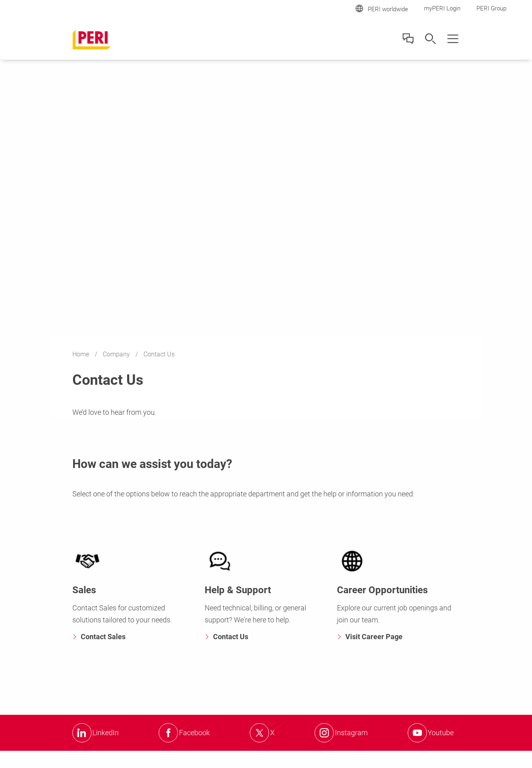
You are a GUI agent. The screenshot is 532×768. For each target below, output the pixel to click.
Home (82, 354)
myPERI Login (442, 8)
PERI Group (491, 8)
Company (117, 354)
